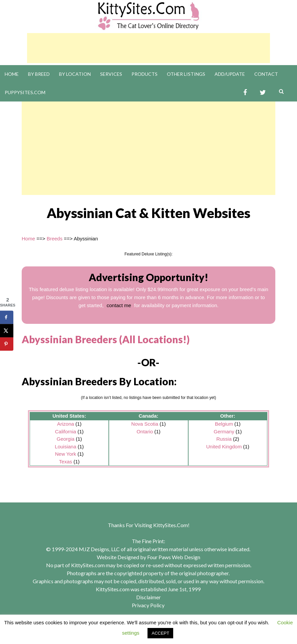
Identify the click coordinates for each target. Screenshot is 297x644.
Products (144, 74)
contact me (119, 305)
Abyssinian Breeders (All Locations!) (106, 339)
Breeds (55, 239)
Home (12, 74)
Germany (224, 432)
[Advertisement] (148, 48)
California (66, 432)
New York (66, 454)
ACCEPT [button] (160, 633)
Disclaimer (148, 597)
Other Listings (186, 74)
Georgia (66, 439)
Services (111, 74)
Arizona (66, 424)
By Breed (39, 74)
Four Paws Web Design (174, 557)
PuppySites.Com (25, 92)
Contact (266, 74)
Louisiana (65, 447)
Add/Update (230, 74)
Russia (224, 439)
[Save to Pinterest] (7, 344)
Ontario (145, 432)
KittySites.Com (171, 525)
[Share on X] (7, 331)
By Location (75, 74)
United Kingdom (224, 447)
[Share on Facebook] (7, 317)
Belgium (224, 424)
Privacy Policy (148, 605)
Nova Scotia (145, 424)
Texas (66, 462)
